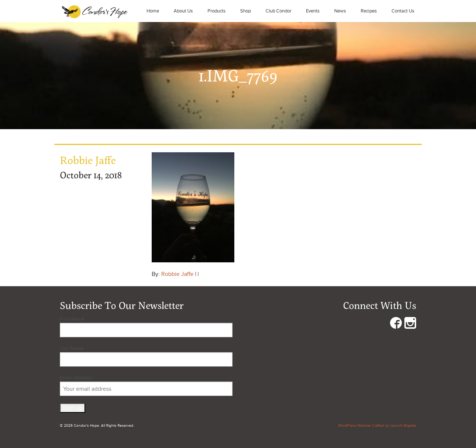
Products (217, 11)
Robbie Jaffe (177, 274)
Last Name (72, 348)
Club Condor (278, 11)
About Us (183, 11)
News (340, 11)
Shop (246, 11)
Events (313, 11)
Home (153, 11)
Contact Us (403, 11)
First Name (72, 319)
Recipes (369, 11)
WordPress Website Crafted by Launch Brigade (377, 426)
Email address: (146, 385)
